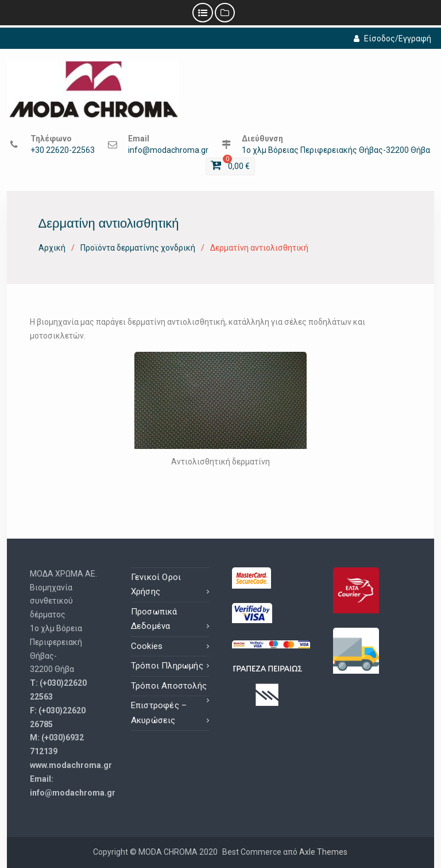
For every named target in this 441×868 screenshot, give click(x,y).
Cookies (147, 646)
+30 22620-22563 (63, 150)
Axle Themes (323, 852)
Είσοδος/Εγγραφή (392, 39)
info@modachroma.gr (168, 150)
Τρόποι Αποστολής (169, 686)
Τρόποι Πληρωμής (167, 666)
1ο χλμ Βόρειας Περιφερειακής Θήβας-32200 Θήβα (336, 150)
